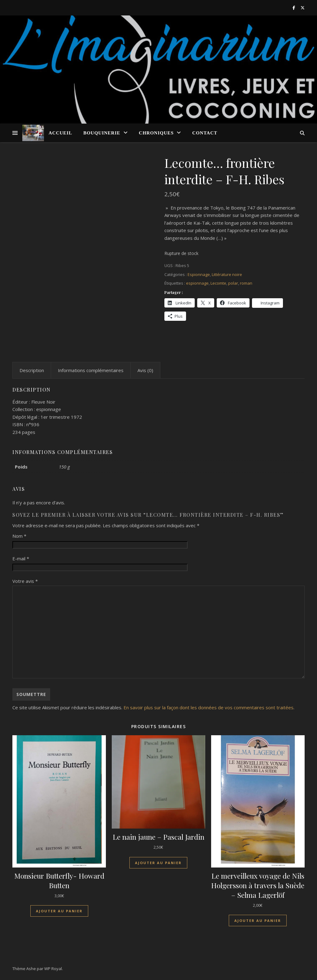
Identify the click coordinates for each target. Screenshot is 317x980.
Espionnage (199, 274)
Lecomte (218, 283)
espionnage (197, 283)
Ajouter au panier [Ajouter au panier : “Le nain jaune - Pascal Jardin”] (158, 863)
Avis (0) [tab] (145, 370)
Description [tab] (32, 370)
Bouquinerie (102, 133)
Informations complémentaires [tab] (91, 370)
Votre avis (25, 581)
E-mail (21, 558)
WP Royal (53, 969)
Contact (205, 133)
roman (246, 283)
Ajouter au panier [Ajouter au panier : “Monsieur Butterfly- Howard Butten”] (59, 911)
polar (233, 283)
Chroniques (156, 133)
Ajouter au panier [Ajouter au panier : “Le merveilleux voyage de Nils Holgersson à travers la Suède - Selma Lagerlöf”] (258, 921)
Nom (19, 536)
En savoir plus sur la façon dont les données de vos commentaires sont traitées (208, 707)
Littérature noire (227, 274)
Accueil (60, 133)
